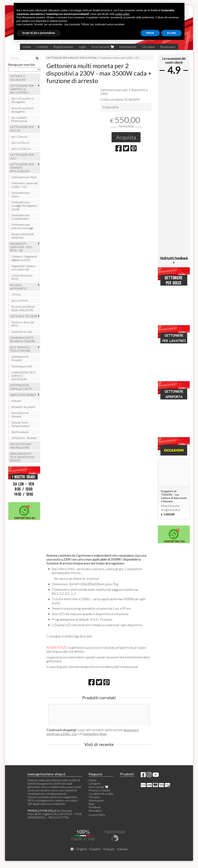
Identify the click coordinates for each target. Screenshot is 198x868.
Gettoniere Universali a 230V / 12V (120, 58)
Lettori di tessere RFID (22, 277)
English (82, 849)
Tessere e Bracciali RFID (23, 324)
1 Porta (16, 294)
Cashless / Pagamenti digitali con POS (24, 258)
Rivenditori (95, 810)
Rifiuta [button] (150, 33)
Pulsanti (16, 401)
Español (95, 849)
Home (27, 47)
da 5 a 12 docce (21, 149)
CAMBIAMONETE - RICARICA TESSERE (23, 339)
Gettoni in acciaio (22, 332)
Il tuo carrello (103, 47)
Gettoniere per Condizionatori (21, 217)
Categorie (95, 783)
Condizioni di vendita (101, 794)
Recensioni (168, 47)
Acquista (126, 137)
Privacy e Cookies (99, 790)
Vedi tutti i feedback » (174, 260)
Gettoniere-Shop (95, 734)
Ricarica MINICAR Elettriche (23, 236)
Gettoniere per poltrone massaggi (22, 226)
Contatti (42, 47)
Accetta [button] (171, 33)
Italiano (122, 849)
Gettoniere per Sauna (21, 194)
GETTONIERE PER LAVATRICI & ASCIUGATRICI (22, 89)
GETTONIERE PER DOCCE (22, 129)
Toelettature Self (22, 366)
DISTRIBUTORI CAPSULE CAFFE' (21, 387)
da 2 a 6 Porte (20, 300)
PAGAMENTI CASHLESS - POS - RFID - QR (22, 247)
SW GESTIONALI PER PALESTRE (21, 446)
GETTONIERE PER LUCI (22, 156)
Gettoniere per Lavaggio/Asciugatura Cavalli (24, 205)
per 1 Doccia (19, 136)
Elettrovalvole (20, 432)
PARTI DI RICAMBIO (23, 395)
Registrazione (63, 47)
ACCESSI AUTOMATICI (19, 287)
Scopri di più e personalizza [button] (39, 33)
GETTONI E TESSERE (24, 316)
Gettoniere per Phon (24, 177)
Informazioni (128, 47)
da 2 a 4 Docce (20, 143)
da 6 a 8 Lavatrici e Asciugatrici (23, 110)
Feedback (95, 807)
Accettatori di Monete (20, 415)
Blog (91, 804)
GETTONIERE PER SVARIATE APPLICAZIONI (72, 58)
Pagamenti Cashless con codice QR (23, 268)
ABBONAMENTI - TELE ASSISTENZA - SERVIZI (23, 457)
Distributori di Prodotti (20, 358)
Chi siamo (148, 47)
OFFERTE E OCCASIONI (18, 78)
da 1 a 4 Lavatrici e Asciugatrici (23, 100)
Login (82, 47)
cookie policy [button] (122, 14)
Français (109, 849)
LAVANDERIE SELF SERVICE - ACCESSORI (24, 376)
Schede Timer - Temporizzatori (21, 424)
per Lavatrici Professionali (19, 119)
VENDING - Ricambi (24, 438)
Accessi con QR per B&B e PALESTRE (23, 308)
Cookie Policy (97, 815)
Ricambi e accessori (23, 407)
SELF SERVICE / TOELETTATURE (20, 349)
